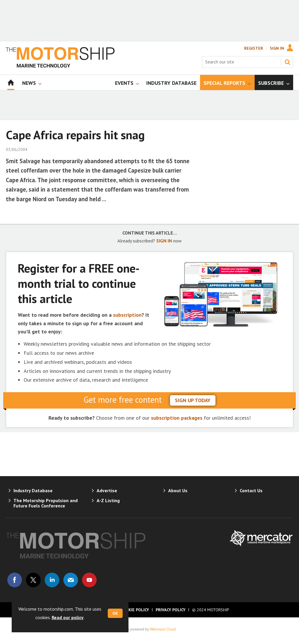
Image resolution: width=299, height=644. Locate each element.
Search (287, 62)
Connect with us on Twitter (33, 580)
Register (254, 48)
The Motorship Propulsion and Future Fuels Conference (46, 503)
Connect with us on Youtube (89, 580)
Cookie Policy (135, 610)
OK (115, 613)
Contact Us (251, 490)
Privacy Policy (171, 610)
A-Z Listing (108, 500)
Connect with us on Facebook (15, 580)
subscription (127, 315)
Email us (71, 580)
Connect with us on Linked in (52, 580)
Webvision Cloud (163, 629)
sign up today (193, 400)
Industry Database (33, 490)
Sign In (277, 48)
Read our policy (68, 617)
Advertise (107, 490)
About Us (178, 490)
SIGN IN (164, 241)
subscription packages (177, 418)
